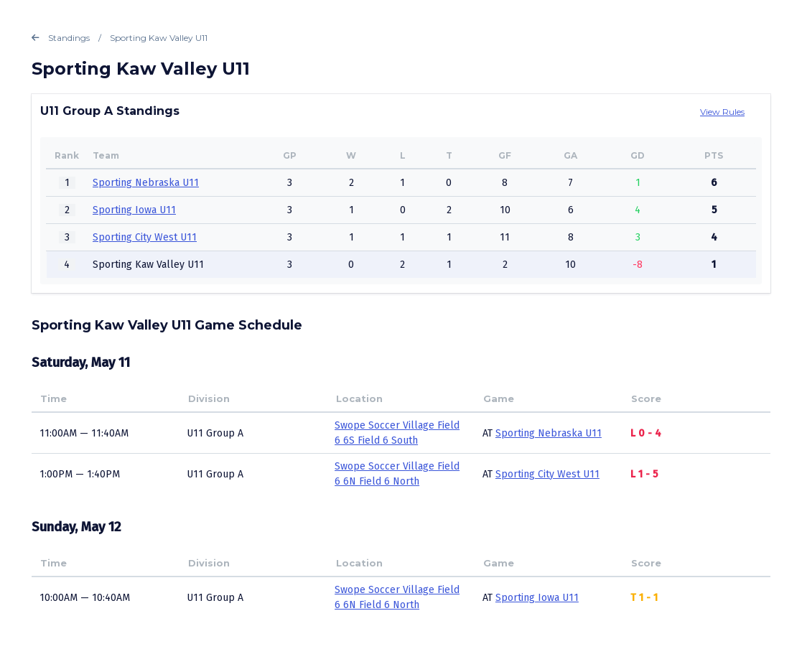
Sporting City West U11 (145, 237)
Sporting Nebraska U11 (146, 183)
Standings (61, 38)
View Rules (722, 112)
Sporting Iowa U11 (134, 210)
